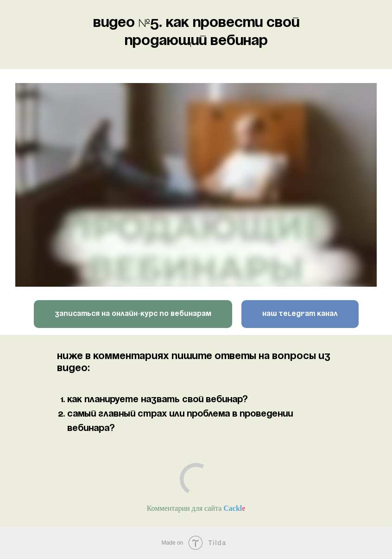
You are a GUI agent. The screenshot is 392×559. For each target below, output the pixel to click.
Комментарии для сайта (196, 508)
